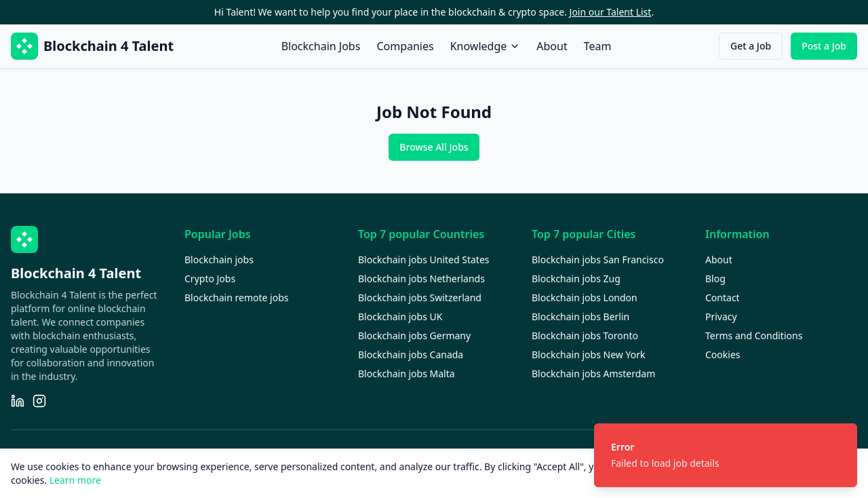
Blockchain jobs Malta (407, 373)
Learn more (75, 480)
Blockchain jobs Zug (576, 279)
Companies (405, 46)
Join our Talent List (611, 12)
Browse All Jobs (434, 147)
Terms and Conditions (754, 336)
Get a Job (751, 46)
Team (598, 46)
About (552, 46)
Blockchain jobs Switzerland (420, 298)
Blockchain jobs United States (424, 260)
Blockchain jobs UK (400, 317)
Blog (715, 279)
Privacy (721, 317)
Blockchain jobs (219, 260)
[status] (726, 455)
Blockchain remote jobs (236, 298)
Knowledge (486, 46)
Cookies (723, 355)
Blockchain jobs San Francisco (598, 260)
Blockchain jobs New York (588, 355)
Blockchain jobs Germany (414, 336)
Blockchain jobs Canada (411, 355)
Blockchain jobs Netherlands (421, 279)
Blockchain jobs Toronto (585, 336)
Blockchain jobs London (585, 298)
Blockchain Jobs (321, 46)
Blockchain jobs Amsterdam (593, 373)
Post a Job (824, 46)
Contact (723, 298)
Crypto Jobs (210, 279)
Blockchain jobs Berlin (580, 317)
